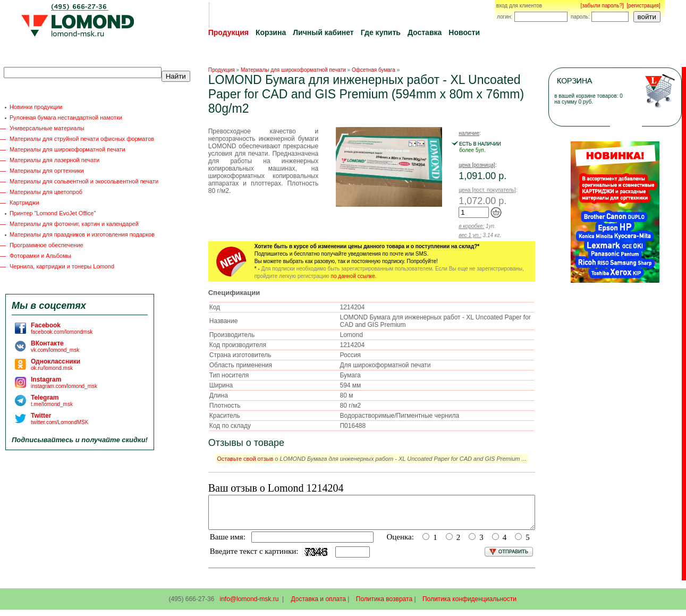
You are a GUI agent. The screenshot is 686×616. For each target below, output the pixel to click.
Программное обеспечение (46, 245)
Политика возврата (384, 605)
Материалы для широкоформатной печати (67, 149)
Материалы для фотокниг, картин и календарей (74, 224)
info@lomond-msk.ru (249, 605)
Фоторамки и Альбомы (40, 256)
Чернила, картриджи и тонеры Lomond (62, 266)
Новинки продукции (36, 107)
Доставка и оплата (319, 605)
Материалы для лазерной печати (54, 160)
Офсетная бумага (374, 70)
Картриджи (24, 202)
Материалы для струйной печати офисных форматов (82, 139)
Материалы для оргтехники (47, 171)
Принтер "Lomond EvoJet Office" (53, 213)
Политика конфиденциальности (469, 605)
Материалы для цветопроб (46, 192)
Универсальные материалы (47, 128)
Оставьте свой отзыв (245, 459)
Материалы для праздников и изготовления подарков (82, 234)
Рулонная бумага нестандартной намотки (66, 117)
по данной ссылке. (354, 276)
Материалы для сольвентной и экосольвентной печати (84, 181)
